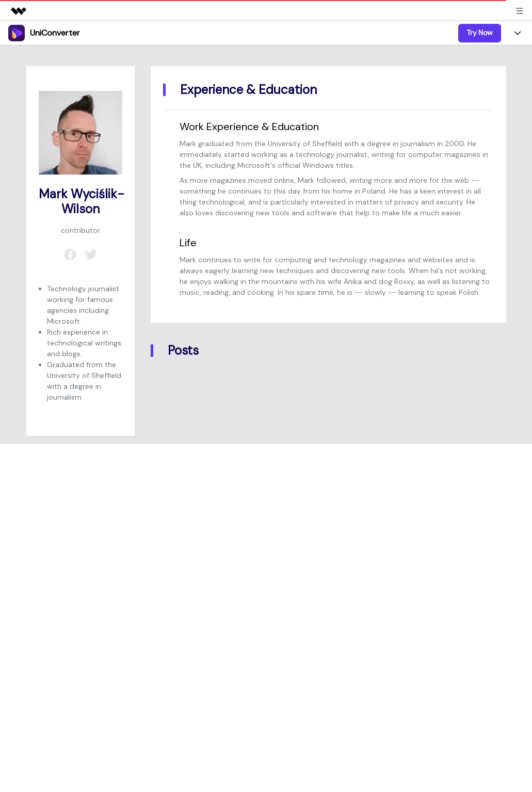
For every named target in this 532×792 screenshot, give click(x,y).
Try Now (480, 33)
